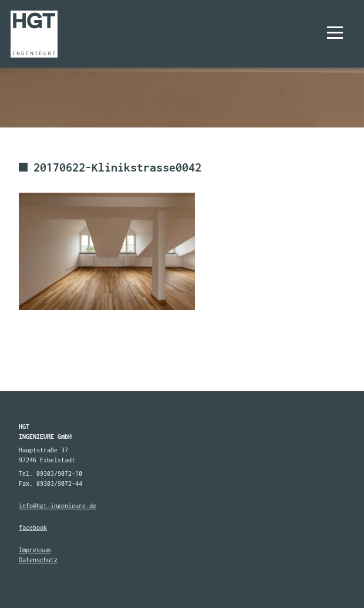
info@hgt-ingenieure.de (58, 506)
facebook (33, 528)
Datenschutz (38, 560)
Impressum (35, 550)
